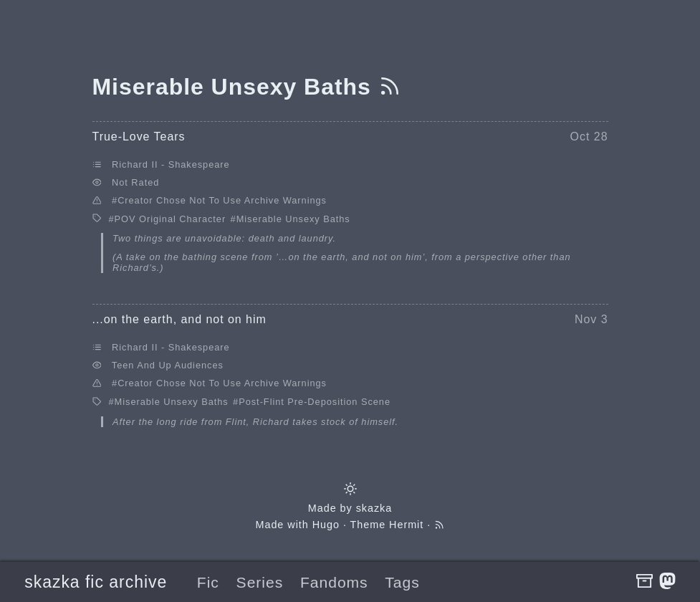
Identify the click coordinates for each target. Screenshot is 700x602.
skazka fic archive (96, 582)
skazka (374, 508)
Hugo (326, 525)
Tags (402, 582)
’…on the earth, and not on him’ (350, 257)
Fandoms (334, 582)
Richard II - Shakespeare (171, 164)
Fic (208, 582)
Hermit (406, 525)
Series (260, 582)
